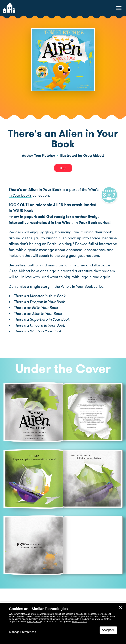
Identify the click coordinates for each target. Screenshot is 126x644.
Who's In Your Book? (26, 195)
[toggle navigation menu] (119, 8)
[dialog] (63, 623)
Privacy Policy (34, 622)
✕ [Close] (121, 608)
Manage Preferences (23, 632)
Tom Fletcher (45, 156)
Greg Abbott (94, 156)
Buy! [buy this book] (63, 168)
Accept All (108, 630)
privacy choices (80, 622)
